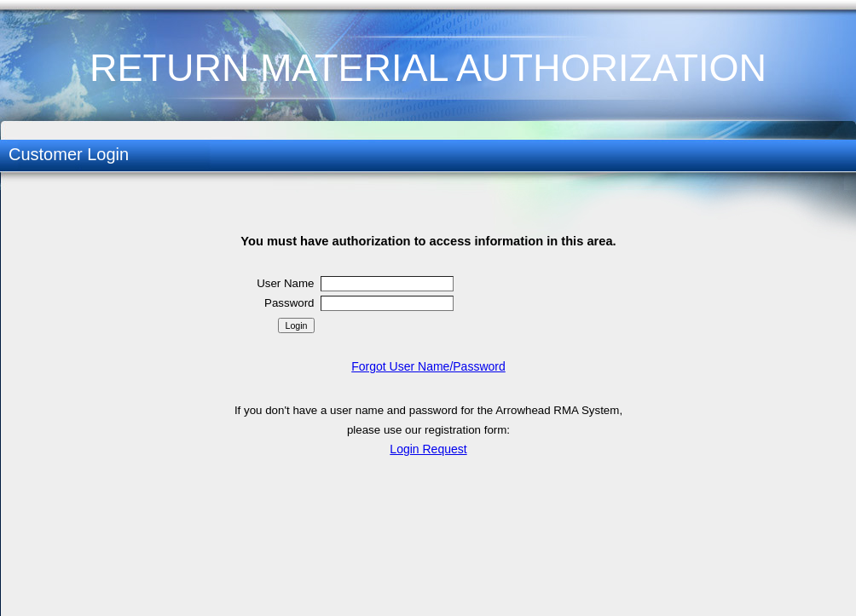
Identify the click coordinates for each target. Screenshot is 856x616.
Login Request (428, 449)
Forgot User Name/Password (428, 366)
